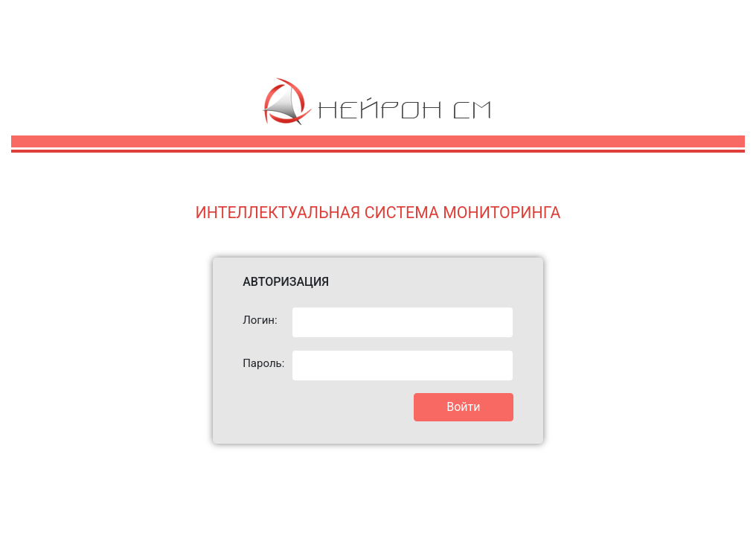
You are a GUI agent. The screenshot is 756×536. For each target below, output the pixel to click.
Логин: (260, 320)
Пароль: (262, 363)
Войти (463, 407)
